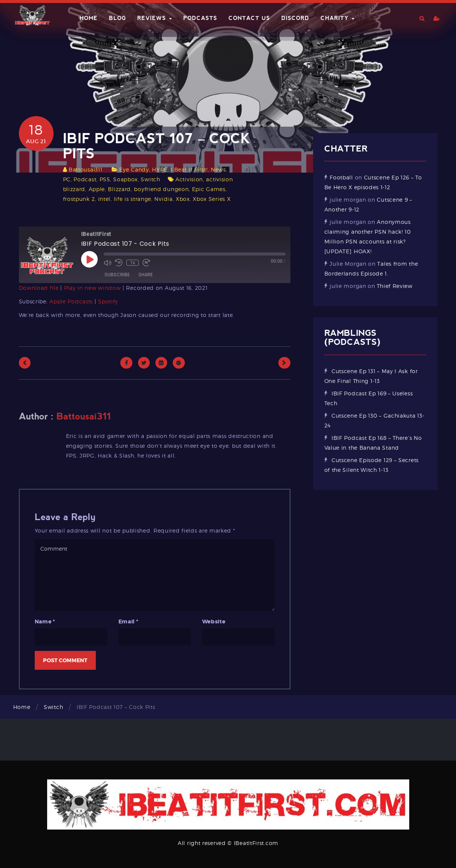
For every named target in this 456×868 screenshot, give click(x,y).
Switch (150, 179)
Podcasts (200, 18)
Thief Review (395, 286)
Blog (117, 18)
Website (214, 622)
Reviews (155, 18)
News (218, 169)
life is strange (133, 199)
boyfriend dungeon (161, 189)
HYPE (160, 169)
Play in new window (93, 288)
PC (67, 179)
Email (128, 622)
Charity (338, 18)
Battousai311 (85, 169)
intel (104, 199)
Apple (97, 189)
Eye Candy (134, 169)
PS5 (105, 179)
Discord (295, 18)
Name (45, 622)
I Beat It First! (189, 169)
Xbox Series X (212, 199)
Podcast (85, 179)
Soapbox (125, 179)
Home (89, 18)
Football (341, 177)
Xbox (183, 199)
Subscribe (117, 275)
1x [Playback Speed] (133, 263)
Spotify (108, 301)
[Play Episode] (89, 259)
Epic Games (209, 189)
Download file (39, 288)
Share (146, 275)
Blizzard (119, 189)
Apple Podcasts (71, 301)
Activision (189, 179)
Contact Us (249, 18)
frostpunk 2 (79, 199)
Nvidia (163, 199)
